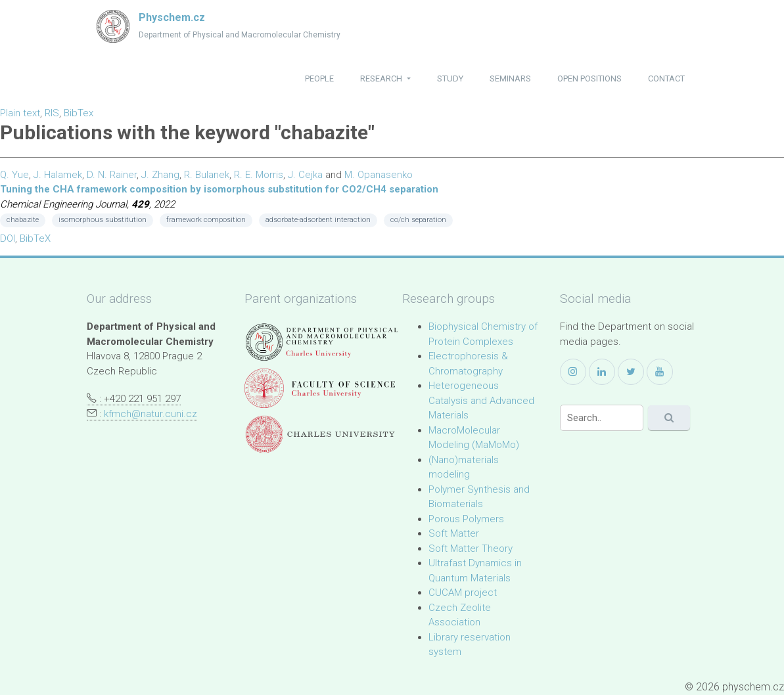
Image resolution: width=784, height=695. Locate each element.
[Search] (602, 418)
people (319, 78)
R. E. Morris (259, 175)
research (382, 78)
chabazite (23, 220)
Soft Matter (454, 533)
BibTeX (35, 238)
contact (666, 78)
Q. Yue (14, 175)
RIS (52, 113)
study (450, 78)
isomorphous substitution (103, 220)
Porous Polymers (466, 519)
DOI (8, 238)
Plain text (20, 113)
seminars (510, 78)
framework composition (206, 220)
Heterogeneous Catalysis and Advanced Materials (481, 400)
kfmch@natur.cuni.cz (150, 414)
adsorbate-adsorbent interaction (318, 220)
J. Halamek (58, 175)
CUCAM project (463, 593)
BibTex (79, 113)
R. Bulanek (207, 175)
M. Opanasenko (379, 175)
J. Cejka (305, 175)
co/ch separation (418, 220)
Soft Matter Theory (471, 549)
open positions (589, 78)
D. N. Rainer (112, 175)
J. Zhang (160, 175)
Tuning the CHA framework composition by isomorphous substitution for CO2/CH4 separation (219, 189)
